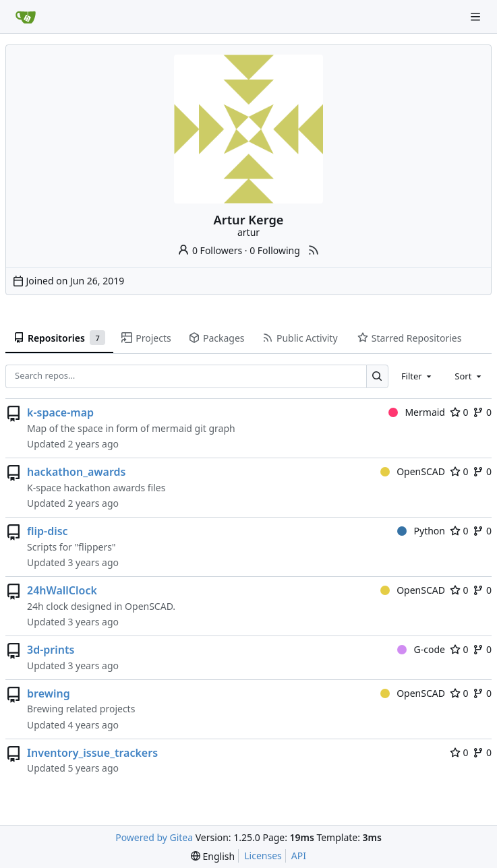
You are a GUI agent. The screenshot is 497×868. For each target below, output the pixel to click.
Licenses (263, 856)
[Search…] (377, 376)
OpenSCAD (413, 471)
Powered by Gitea (154, 837)
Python (421, 531)
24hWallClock (62, 590)
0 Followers (210, 250)
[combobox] (417, 376)
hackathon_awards (76, 472)
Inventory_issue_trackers (92, 753)
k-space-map (60, 412)
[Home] (26, 17)
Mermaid (417, 412)
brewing (49, 693)
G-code (421, 649)
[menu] (213, 856)
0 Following (275, 250)
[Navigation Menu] (477, 17)
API (299, 856)
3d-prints (51, 650)
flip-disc (48, 531)
